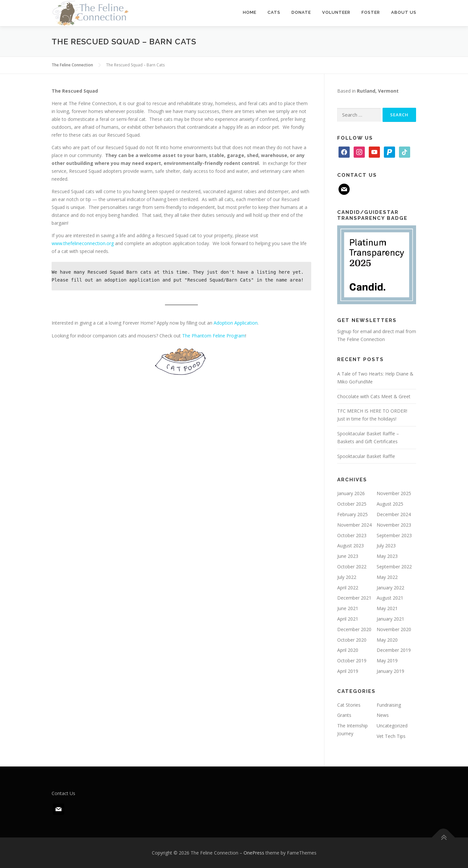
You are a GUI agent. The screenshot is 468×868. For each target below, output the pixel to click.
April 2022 (348, 588)
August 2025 (390, 504)
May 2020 (387, 640)
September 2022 (394, 567)
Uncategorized (392, 726)
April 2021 (348, 619)
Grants (344, 715)
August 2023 (351, 546)
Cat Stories (349, 705)
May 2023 (387, 556)
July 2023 (386, 546)
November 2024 (354, 525)
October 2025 (352, 504)
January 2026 (351, 493)
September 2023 (394, 535)
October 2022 (352, 567)
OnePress (254, 853)
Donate (301, 12)
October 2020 (352, 640)
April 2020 (348, 650)
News (383, 715)
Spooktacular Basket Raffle (366, 456)
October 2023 (352, 535)
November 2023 (394, 525)
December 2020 (354, 629)
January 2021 (390, 619)
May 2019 (387, 661)
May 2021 (387, 608)
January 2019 (390, 671)
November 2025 (394, 493)
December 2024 (394, 514)
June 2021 (348, 608)
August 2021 (390, 598)
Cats (274, 12)
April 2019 (348, 671)
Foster (371, 12)
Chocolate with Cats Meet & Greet (374, 396)
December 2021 (354, 598)
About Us (404, 12)
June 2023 (348, 556)
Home (250, 12)
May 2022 (387, 577)
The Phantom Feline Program (214, 336)
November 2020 (394, 629)
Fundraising (389, 705)
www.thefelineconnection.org (83, 243)
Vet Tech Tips (391, 736)
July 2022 (347, 577)
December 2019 (394, 650)
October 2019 (352, 661)
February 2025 (352, 514)
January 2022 (390, 588)
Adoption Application (236, 323)
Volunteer (336, 12)
